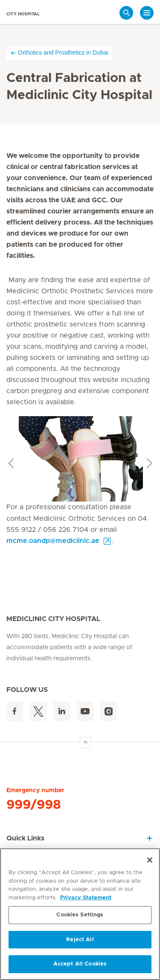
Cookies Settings (80, 915)
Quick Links (25, 838)
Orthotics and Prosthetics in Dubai (59, 53)
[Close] (150, 860)
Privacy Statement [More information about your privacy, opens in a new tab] (86, 898)
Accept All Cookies (80, 964)
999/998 (34, 805)
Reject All (80, 940)
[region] (80, 914)
